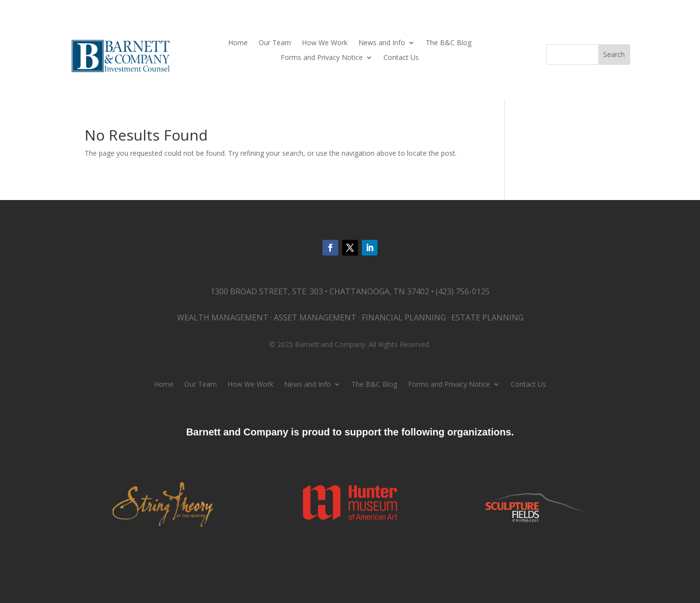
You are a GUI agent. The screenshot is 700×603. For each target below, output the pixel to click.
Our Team (275, 43)
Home (238, 43)
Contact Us (401, 58)
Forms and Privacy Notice (322, 58)
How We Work (325, 43)
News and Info (382, 43)
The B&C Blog (449, 43)
